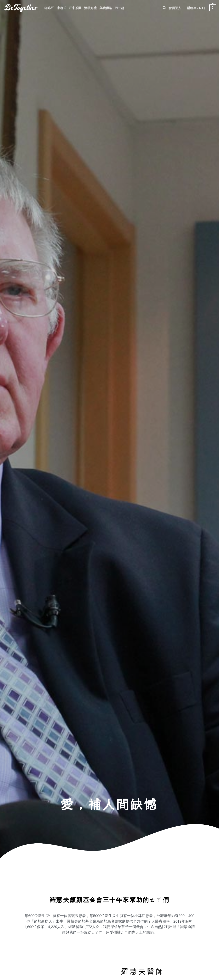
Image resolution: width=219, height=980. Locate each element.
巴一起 (120, 8)
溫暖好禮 (90, 8)
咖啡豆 (49, 8)
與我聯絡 (106, 8)
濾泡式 (61, 8)
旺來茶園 (75, 8)
